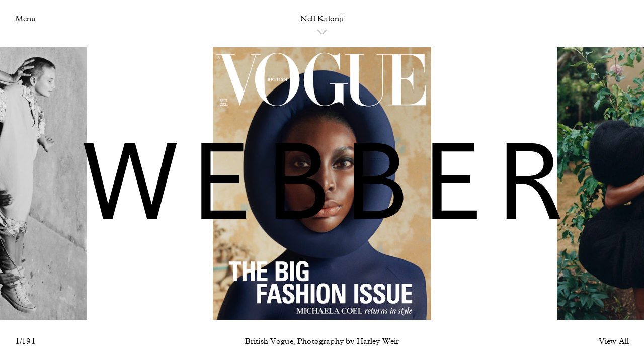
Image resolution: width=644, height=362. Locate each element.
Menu (25, 19)
